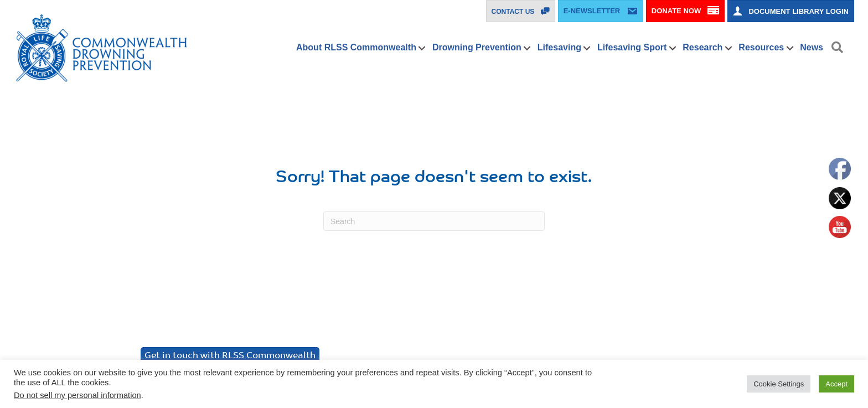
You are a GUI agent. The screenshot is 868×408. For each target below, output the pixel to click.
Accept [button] (836, 384)
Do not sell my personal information (77, 395)
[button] (422, 48)
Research (702, 47)
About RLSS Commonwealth (356, 47)
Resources (761, 47)
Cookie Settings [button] (779, 384)
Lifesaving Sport (632, 47)
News (812, 47)
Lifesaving (559, 47)
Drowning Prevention (477, 47)
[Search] (434, 221)
